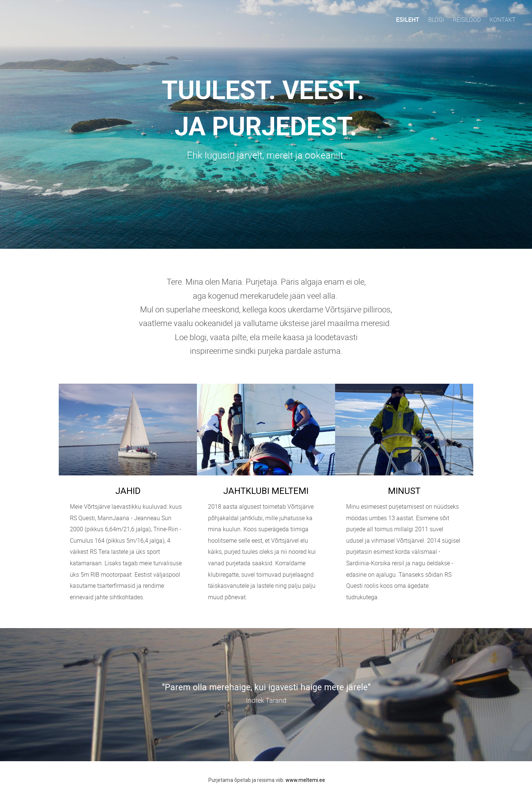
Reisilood (467, 20)
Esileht (408, 20)
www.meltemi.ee (305, 780)
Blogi (436, 20)
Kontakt (503, 20)
